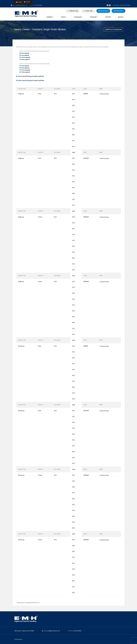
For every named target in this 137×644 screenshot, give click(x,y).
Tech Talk (108, 17)
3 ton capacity (25, 53)
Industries (50, 17)
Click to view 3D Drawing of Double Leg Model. (31, 80)
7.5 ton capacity (26, 57)
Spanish (27, 2)
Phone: (72, 631)
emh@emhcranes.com (22, 5)
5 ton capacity (25, 55)
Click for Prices (105, 94)
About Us (121, 17)
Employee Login (73, 11)
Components (78, 17)
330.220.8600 (39, 5)
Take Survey (119, 11)
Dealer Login (88, 11)
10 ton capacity (25, 59)
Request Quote (103, 11)
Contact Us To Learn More (113, 29)
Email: (46, 631)
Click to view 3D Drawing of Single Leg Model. (31, 76)
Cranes (64, 17)
